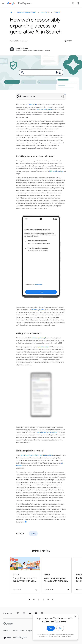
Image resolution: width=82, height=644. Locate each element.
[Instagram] (18, 613)
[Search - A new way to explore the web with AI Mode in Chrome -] (57, 575)
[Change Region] (31, 638)
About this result (43, 347)
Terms (15, 631)
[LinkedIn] (42, 613)
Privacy (7, 631)
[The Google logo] (8, 624)
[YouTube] (30, 613)
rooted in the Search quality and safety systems (37, 455)
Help (7, 638)
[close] (75, 627)
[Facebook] (36, 613)
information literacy (38, 338)
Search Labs (33, 104)
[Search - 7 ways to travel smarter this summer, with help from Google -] (25, 575)
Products (45, 12)
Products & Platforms (27, 12)
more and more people (44, 110)
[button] (68, 41)
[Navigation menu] (3, 3)
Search (57, 12)
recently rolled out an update (47, 432)
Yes (51, 639)
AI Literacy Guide (38, 310)
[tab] (29, 599)
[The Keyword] (11, 12)
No (60, 639)
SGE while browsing (56, 171)
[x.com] (24, 613)
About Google (26, 631)
